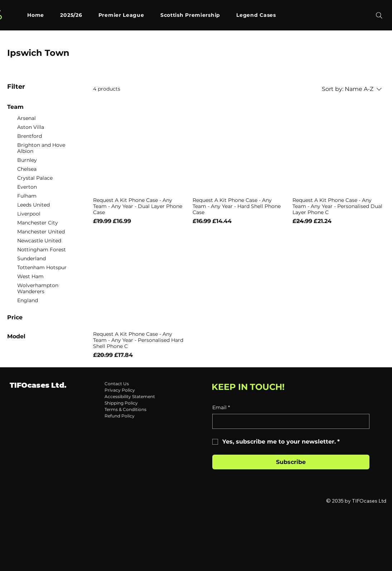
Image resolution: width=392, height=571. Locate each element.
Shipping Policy (121, 403)
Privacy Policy (120, 390)
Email (221, 408)
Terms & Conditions (125, 409)
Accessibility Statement (130, 396)
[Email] (289, 421)
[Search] (379, 15)
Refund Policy (120, 416)
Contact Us (117, 384)
